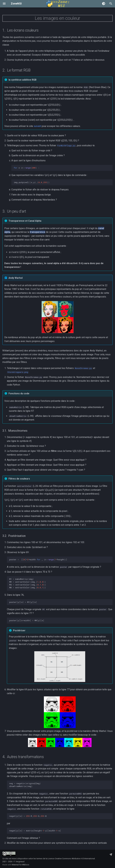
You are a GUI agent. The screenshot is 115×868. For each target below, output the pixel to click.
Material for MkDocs (21, 865)
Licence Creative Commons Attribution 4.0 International (71, 859)
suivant (37, 126)
